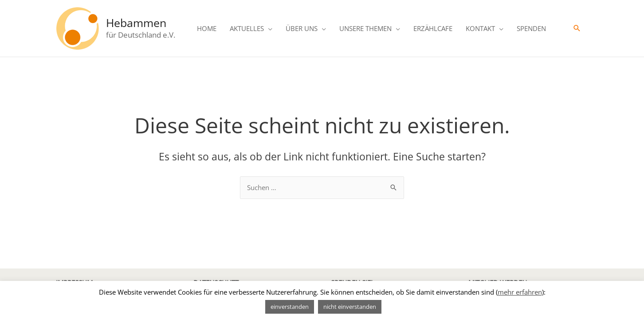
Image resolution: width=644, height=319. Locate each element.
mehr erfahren (520, 292)
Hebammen (136, 23)
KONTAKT (480, 28)
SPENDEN (531, 28)
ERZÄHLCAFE (433, 28)
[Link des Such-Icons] (577, 28)
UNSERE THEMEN (365, 28)
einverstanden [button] (290, 307)
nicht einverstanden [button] (350, 307)
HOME (207, 28)
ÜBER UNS (302, 28)
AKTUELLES (247, 28)
